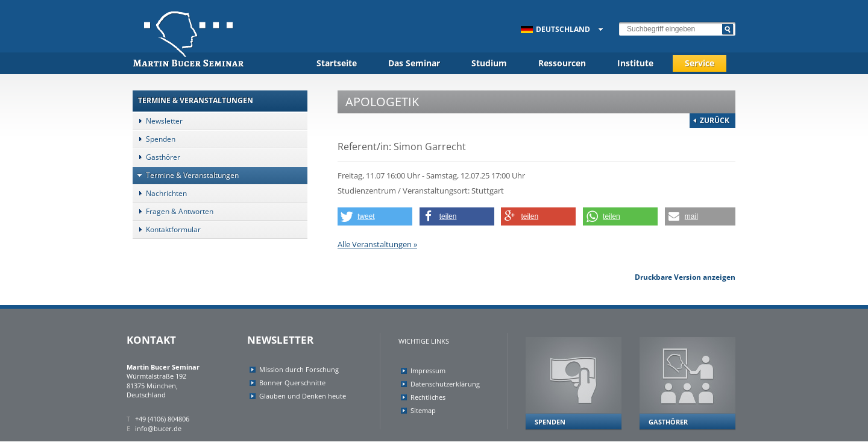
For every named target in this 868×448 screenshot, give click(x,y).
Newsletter (158, 121)
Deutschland (555, 29)
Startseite (337, 63)
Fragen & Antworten (173, 211)
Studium (489, 63)
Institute (635, 63)
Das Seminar (414, 63)
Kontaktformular (167, 229)
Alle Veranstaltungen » (377, 244)
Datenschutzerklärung (445, 384)
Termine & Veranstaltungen (186, 175)
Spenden (154, 139)
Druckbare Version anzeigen (685, 277)
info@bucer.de (158, 428)
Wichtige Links (424, 341)
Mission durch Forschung (299, 369)
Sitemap (423, 410)
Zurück (715, 120)
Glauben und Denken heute (303, 396)
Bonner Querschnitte (292, 383)
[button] (375, 216)
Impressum (428, 371)
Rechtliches (428, 397)
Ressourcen (562, 63)
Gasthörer (156, 157)
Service (700, 63)
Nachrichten (160, 193)
